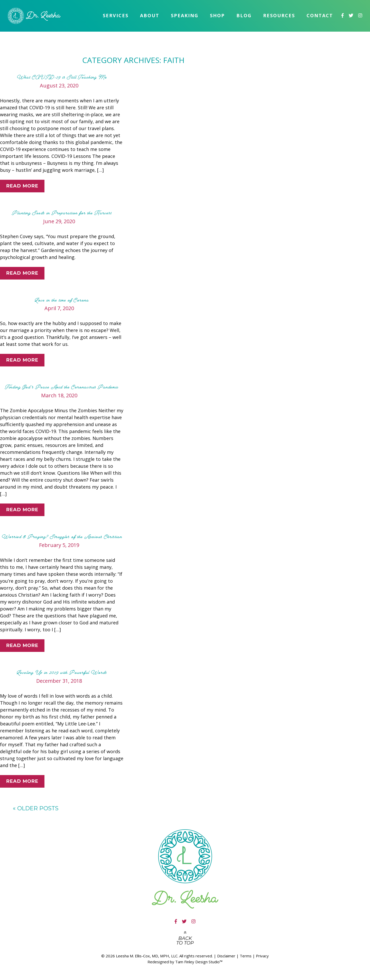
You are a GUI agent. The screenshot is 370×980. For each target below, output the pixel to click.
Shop (217, 15)
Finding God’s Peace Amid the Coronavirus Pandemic (62, 387)
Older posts (36, 808)
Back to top (185, 941)
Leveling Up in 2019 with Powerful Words (62, 672)
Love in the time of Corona (62, 300)
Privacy (262, 956)
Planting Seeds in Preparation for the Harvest (62, 213)
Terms (246, 956)
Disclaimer (226, 956)
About (150, 15)
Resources (279, 15)
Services (116, 15)
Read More (22, 186)
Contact (320, 15)
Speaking (185, 15)
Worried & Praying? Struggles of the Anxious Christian (62, 537)
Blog (244, 15)
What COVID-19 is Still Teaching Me (62, 77)
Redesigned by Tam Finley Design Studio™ (185, 962)
